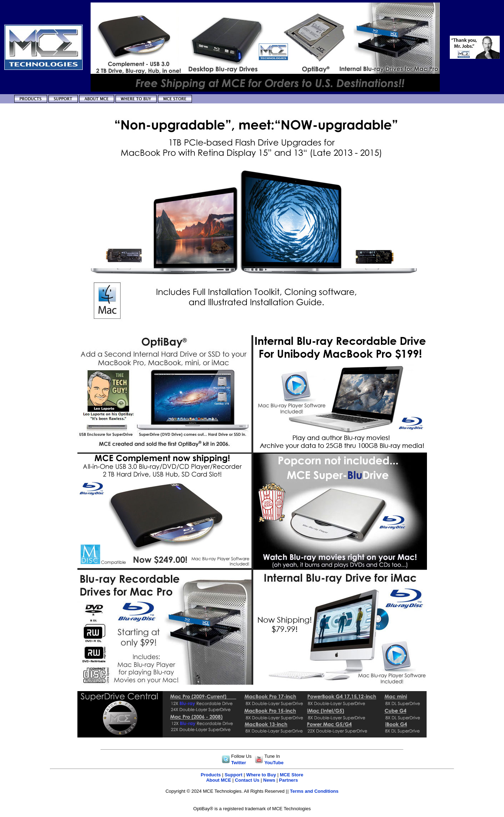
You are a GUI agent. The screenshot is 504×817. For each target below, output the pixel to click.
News (269, 780)
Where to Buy (261, 775)
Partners (288, 780)
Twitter (239, 763)
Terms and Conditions (314, 791)
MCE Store (292, 775)
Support (234, 775)
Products (211, 775)
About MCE (219, 780)
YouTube (274, 763)
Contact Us (247, 780)
